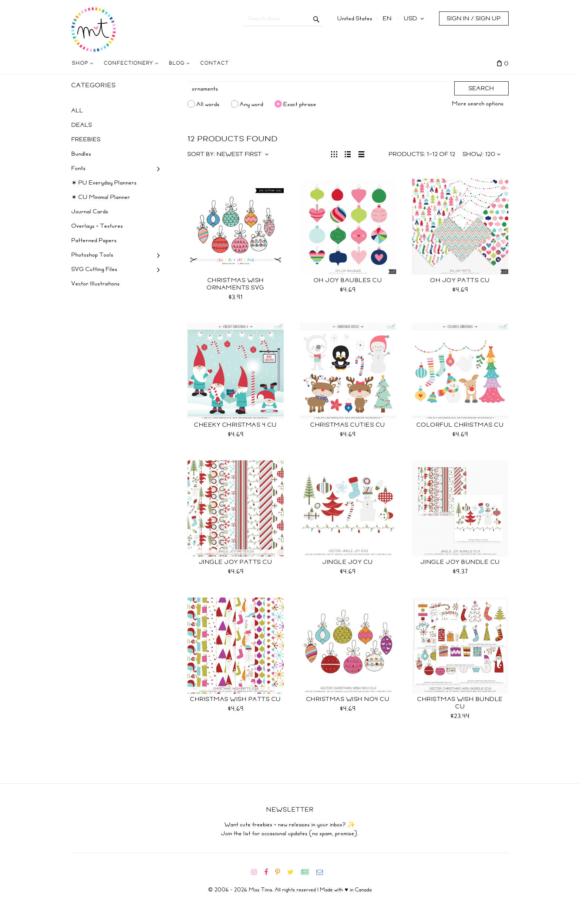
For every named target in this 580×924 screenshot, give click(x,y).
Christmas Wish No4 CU (348, 699)
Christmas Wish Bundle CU (460, 703)
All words (208, 104)
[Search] (317, 89)
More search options (478, 104)
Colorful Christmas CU (460, 425)
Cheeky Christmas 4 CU (236, 425)
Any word (252, 104)
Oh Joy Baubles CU (348, 280)
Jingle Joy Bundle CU (460, 562)
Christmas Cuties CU (348, 425)
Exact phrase (300, 104)
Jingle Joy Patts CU (236, 562)
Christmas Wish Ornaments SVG (236, 284)
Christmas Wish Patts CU (236, 699)
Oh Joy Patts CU (460, 280)
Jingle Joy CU (348, 562)
